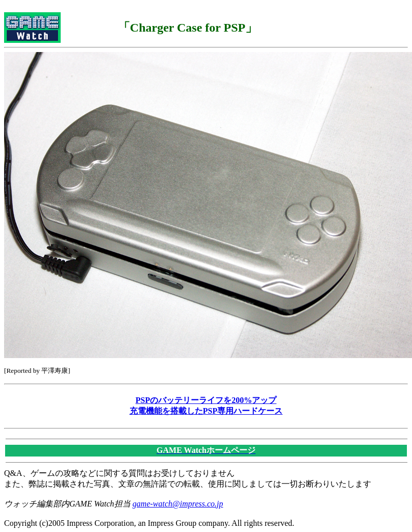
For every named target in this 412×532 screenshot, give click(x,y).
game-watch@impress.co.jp (178, 504)
